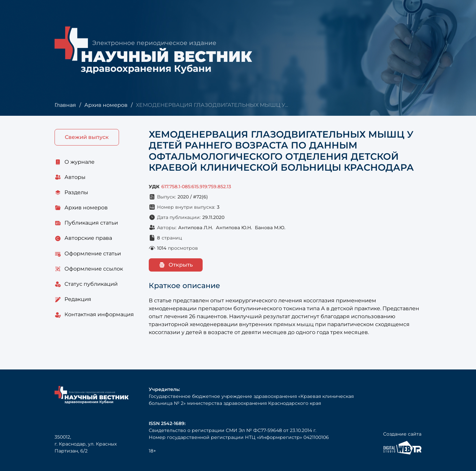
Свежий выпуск (87, 137)
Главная (65, 105)
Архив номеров (106, 105)
